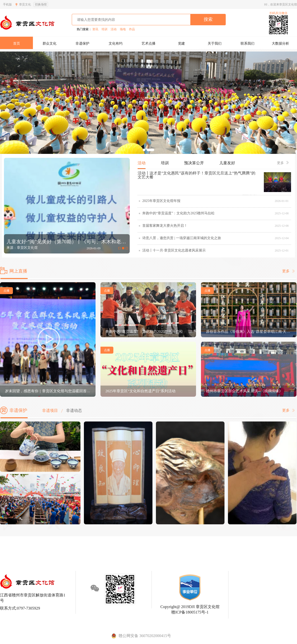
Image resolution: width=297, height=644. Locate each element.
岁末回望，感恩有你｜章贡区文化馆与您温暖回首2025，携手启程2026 (48, 391)
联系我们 (247, 43)
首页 (17, 43)
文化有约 (116, 43)
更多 (283, 163)
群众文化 (49, 43)
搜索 (208, 19)
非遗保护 (82, 43)
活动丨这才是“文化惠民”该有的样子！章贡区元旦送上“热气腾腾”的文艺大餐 (197, 175)
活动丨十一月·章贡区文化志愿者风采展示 (174, 250)
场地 (123, 29)
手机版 (7, 4)
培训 (104, 29)
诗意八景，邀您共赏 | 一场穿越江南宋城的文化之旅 (182, 238)
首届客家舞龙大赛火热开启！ (165, 226)
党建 (181, 43)
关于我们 (215, 43)
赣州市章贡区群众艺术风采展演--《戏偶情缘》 (244, 391)
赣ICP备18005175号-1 (190, 612)
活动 (114, 29)
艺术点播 (148, 43)
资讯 (95, 29)
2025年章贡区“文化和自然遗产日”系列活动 (140, 391)
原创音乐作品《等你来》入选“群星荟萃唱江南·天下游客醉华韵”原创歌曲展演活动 (249, 332)
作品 (132, 29)
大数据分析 (280, 43)
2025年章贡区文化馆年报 (161, 201)
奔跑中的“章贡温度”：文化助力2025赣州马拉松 (178, 213)
